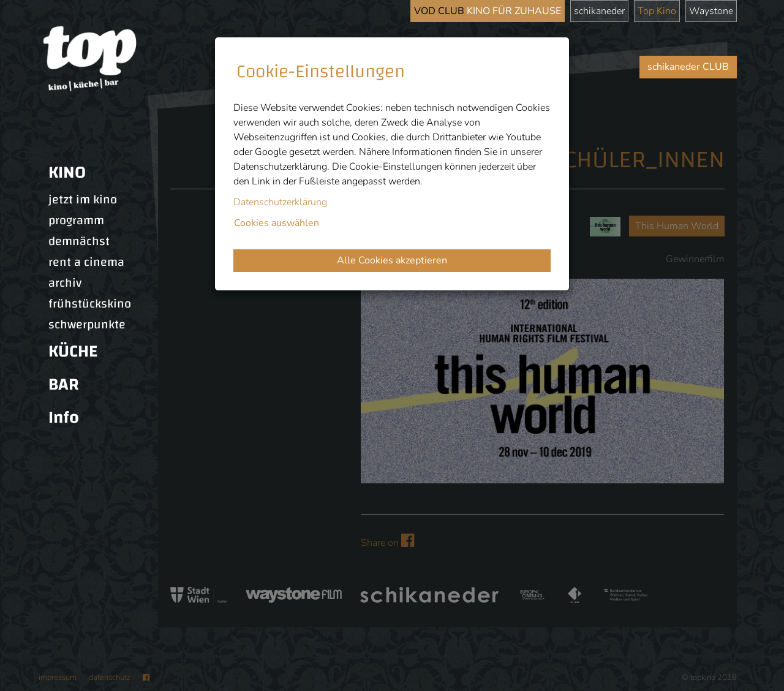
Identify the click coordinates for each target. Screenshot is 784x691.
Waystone (711, 11)
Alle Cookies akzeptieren (392, 260)
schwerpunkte (87, 325)
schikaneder (599, 11)
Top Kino (657, 11)
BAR (64, 384)
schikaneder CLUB (688, 67)
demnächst (79, 241)
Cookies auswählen (277, 223)
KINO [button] (67, 172)
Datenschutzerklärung (280, 202)
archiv (65, 283)
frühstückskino (90, 304)
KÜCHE (73, 351)
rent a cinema (86, 262)
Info (64, 417)
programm (76, 221)
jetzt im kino (83, 200)
